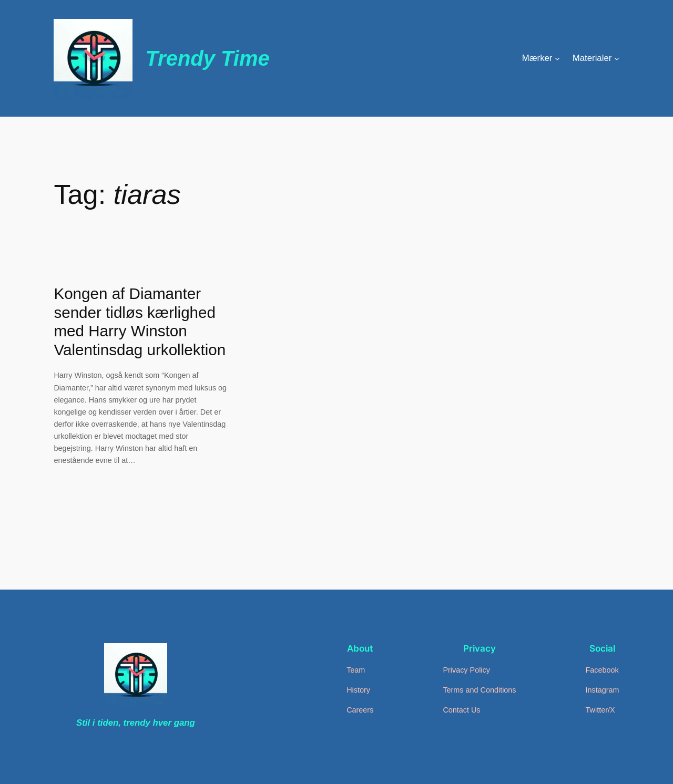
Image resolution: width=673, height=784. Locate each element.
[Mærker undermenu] (557, 58)
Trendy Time (207, 58)
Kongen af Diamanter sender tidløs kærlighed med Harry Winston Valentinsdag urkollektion (140, 322)
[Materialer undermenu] (617, 58)
